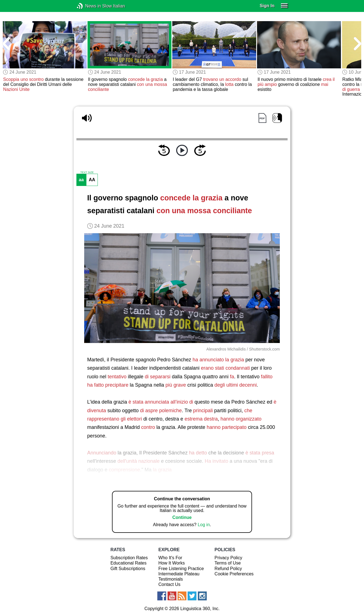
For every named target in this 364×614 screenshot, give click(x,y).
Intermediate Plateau (179, 574)
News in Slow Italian (88, 6)
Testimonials (171, 579)
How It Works (172, 563)
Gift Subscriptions (128, 569)
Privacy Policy (228, 558)
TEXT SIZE (87, 172)
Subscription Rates (129, 558)
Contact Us (169, 584)
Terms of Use (228, 563)
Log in (204, 525)
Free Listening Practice (181, 569)
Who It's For (170, 558)
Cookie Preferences (234, 574)
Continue (182, 517)
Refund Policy (228, 569)
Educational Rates (128, 563)
